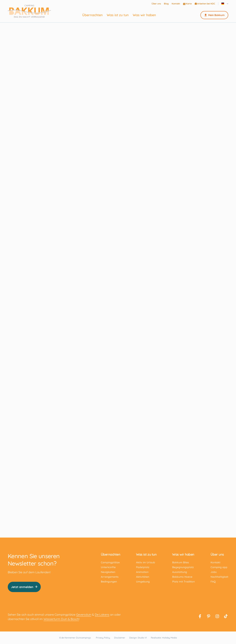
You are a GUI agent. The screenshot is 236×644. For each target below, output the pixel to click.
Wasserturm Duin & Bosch (61, 619)
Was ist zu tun (118, 15)
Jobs (214, 572)
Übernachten (92, 15)
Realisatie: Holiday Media (164, 638)
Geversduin (84, 615)
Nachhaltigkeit (219, 577)
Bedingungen (109, 582)
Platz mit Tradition (183, 582)
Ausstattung (180, 572)
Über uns (156, 4)
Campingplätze (110, 562)
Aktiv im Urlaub (146, 562)
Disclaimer (120, 638)
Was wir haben (144, 15)
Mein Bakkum (214, 15)
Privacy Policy (103, 638)
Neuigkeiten (108, 572)
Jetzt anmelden (24, 587)
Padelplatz (143, 567)
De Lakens (102, 615)
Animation (142, 572)
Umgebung (143, 582)
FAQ (213, 582)
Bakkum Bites (181, 562)
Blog (166, 4)
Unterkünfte (108, 567)
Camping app (219, 567)
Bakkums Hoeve (182, 577)
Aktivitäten (143, 577)
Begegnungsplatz (183, 567)
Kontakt (176, 4)
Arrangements (110, 577)
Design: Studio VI (138, 638)
